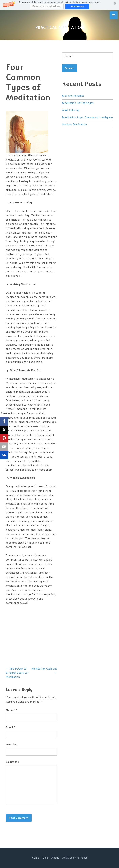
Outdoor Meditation (74, 124)
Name (12, 710)
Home (35, 858)
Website (11, 745)
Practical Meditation (60, 28)
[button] (59, 5)
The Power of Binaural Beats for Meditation (17, 673)
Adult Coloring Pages (75, 858)
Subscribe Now (77, 6)
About (55, 858)
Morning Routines (73, 96)
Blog (45, 858)
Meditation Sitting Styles (78, 103)
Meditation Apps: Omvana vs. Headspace (87, 117)
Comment (12, 762)
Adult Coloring (71, 110)
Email (11, 727)
